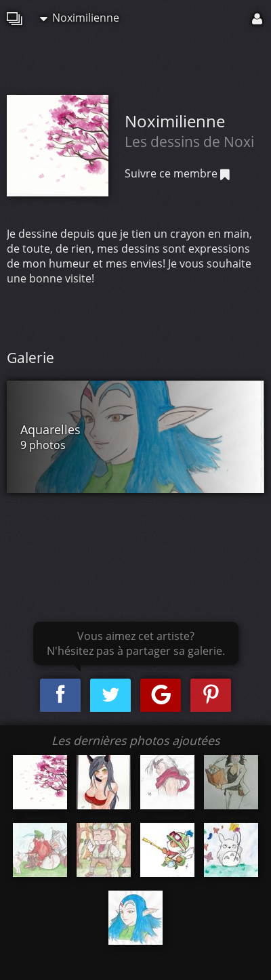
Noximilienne (80, 18)
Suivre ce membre (177, 173)
